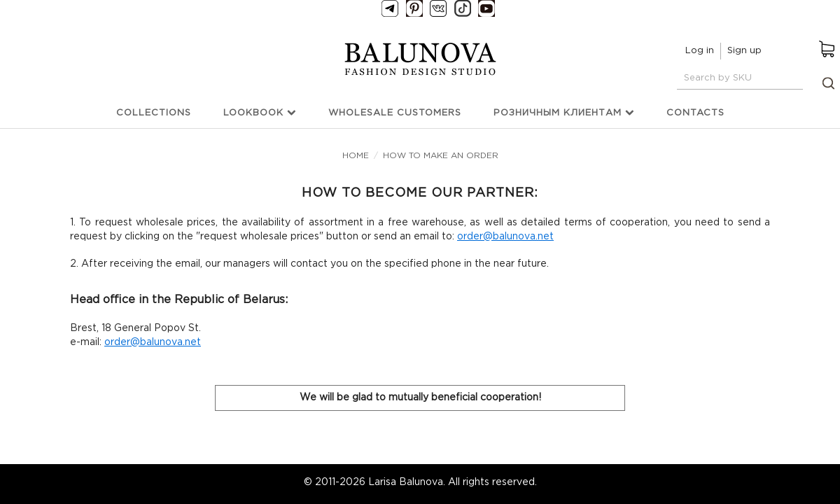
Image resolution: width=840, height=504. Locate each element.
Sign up (744, 51)
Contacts (695, 113)
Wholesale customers (395, 113)
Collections (154, 113)
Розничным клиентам (564, 112)
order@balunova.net (505, 237)
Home (356, 156)
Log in (700, 51)
